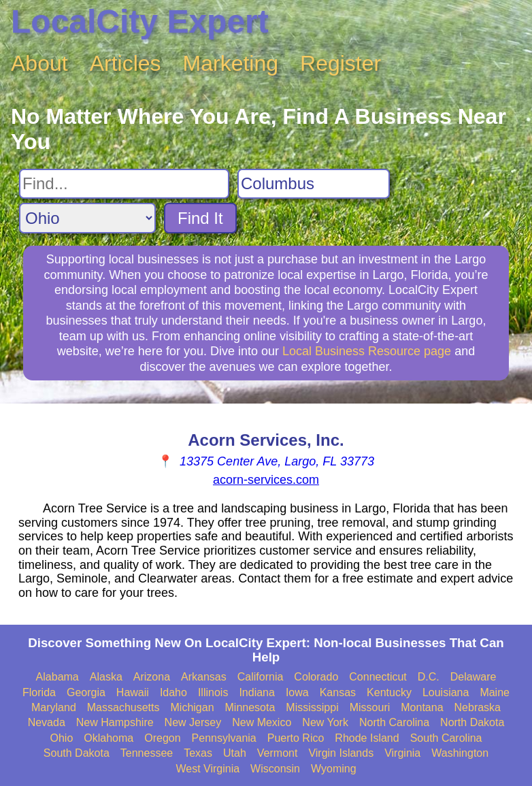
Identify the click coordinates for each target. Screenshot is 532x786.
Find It (200, 218)
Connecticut (378, 677)
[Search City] (314, 184)
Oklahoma (109, 738)
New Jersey (193, 722)
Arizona (152, 677)
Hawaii (133, 692)
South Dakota (77, 753)
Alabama (57, 677)
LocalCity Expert (140, 21)
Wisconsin (275, 769)
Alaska (106, 677)
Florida (39, 692)
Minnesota (250, 707)
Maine (495, 692)
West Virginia (207, 769)
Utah (235, 753)
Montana (422, 707)
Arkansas (204, 677)
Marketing (231, 63)
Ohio (62, 738)
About (39, 63)
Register (340, 63)
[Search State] (87, 218)
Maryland (54, 707)
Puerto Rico (296, 738)
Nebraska (478, 707)
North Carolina (394, 722)
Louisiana (446, 692)
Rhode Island (367, 738)
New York (325, 722)
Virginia (402, 753)
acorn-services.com (266, 480)
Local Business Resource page (367, 351)
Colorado (316, 677)
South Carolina (446, 738)
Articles (126, 63)
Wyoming (334, 769)
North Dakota (472, 722)
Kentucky (389, 692)
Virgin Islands (341, 753)
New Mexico (262, 722)
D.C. (429, 677)
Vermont (278, 753)
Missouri (370, 707)
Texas (198, 753)
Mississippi (312, 707)
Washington (460, 753)
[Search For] (124, 184)
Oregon (162, 738)
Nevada (47, 722)
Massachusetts (123, 707)
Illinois (213, 692)
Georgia (86, 692)
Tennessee (147, 753)
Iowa (297, 692)
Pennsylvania (224, 738)
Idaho (173, 692)
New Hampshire (115, 722)
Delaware (473, 677)
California (261, 677)
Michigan (193, 707)
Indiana (257, 692)
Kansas (338, 692)
